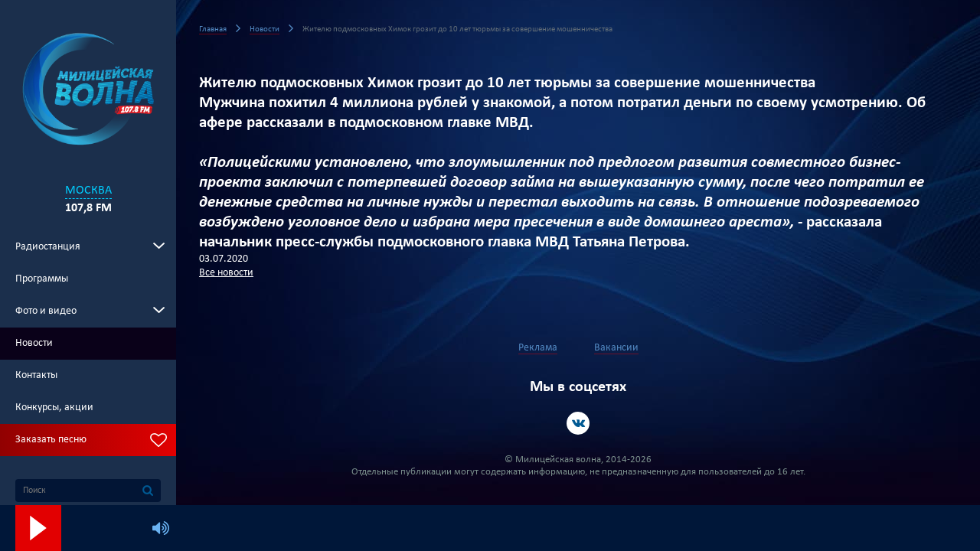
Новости (34, 343)
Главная (213, 29)
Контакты (36, 375)
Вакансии (616, 348)
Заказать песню (51, 440)
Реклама (538, 348)
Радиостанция (48, 247)
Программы (42, 279)
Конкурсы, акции (54, 408)
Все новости (226, 273)
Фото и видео (46, 311)
